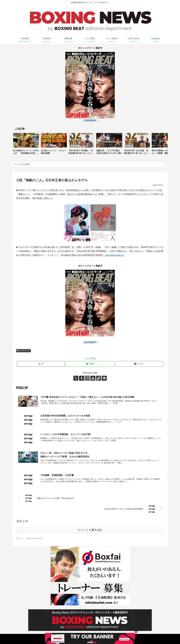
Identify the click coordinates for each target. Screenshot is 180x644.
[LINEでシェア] (90, 364)
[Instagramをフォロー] (87, 378)
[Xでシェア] (41, 364)
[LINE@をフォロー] (104, 378)
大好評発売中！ (91, 121)
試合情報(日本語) (24, 351)
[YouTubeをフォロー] (93, 378)
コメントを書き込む (90, 530)
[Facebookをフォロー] (82, 378)
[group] (26, 145)
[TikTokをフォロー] (99, 378)
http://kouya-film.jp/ (114, 255)
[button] (163, 144)
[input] (90, 164)
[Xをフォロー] (76, 378)
